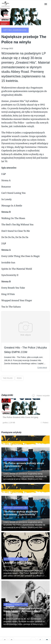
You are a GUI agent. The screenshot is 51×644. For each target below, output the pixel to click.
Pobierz (44, 423)
